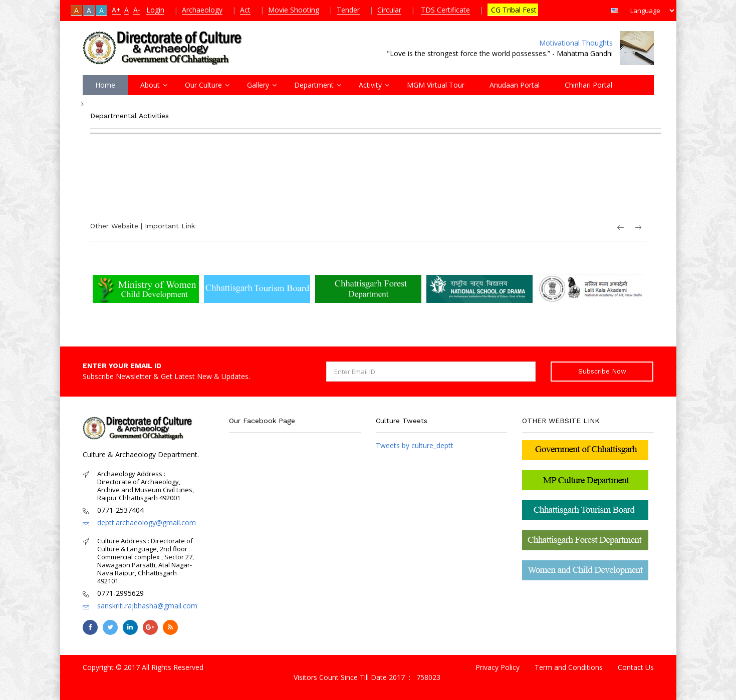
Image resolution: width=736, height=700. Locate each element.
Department (314, 85)
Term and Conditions (569, 667)
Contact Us (636, 667)
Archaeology (202, 10)
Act (245, 10)
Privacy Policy (498, 667)
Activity (370, 85)
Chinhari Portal (588, 85)
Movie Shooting (294, 10)
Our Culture (203, 85)
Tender (348, 10)
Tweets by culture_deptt (415, 445)
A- (137, 10)
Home (105, 85)
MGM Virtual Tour (436, 85)
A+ (116, 10)
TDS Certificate (445, 10)
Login (155, 10)
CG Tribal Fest (513, 10)
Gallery (258, 85)
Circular (389, 10)
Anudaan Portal (515, 85)
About (150, 85)
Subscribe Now (602, 371)
